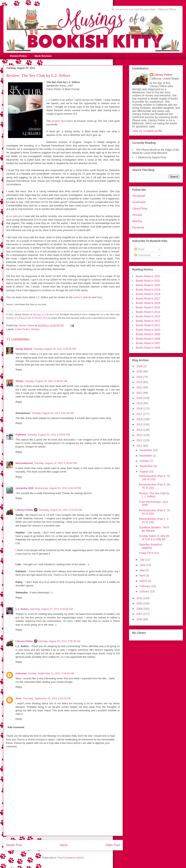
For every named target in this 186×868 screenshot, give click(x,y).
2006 (140, 619)
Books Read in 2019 (148, 290)
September (146, 466)
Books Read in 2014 (148, 312)
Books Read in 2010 (148, 330)
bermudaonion (24, 463)
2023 (140, 382)
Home (64, 845)
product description (62, 121)
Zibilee (19, 381)
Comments (143, 255)
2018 (140, 408)
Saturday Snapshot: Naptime (151, 546)
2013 (140, 435)
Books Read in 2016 (148, 303)
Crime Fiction (23, 329)
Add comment (16, 727)
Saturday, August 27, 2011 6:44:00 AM (52, 609)
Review (35, 329)
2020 (140, 398)
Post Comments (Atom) (71, 858)
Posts (139, 249)
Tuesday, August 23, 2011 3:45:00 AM (55, 349)
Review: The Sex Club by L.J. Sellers (154, 495)
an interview (16, 216)
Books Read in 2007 (148, 343)
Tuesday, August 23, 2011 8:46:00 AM (46, 381)
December (146, 450)
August (144, 472)
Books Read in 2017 (148, 299)
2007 (140, 614)
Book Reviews (43, 56)
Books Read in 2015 (148, 307)
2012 (140, 440)
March (144, 581)
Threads (137, 215)
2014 (140, 430)
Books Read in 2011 (148, 325)
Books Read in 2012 (148, 321)
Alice (19, 698)
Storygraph (139, 196)
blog (99, 297)
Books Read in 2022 (148, 276)
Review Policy (19, 56)
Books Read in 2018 (148, 294)
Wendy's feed (41, 318)
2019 (140, 403)
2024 (140, 377)
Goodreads (139, 202)
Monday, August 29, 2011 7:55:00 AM (59, 641)
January (145, 591)
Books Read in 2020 (148, 285)
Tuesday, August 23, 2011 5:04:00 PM (49, 435)
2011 (140, 446)
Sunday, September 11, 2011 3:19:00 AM (51, 673)
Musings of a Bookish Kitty (46, 314)
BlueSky (137, 221)
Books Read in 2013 (148, 316)
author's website (82, 297)
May (142, 570)
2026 (140, 366)
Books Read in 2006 (148, 348)
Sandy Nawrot (24, 349)
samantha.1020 (25, 488)
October (145, 461)
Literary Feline (24, 510)
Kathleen (21, 435)
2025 (140, 371)
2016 (140, 419)
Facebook (138, 228)
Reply (19, 370)
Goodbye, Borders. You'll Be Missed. (154, 529)
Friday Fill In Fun (149, 553)
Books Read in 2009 (148, 334)
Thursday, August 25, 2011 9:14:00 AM (60, 510)
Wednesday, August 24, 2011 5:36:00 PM (58, 488)
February (145, 586)
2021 (140, 393)
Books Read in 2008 (148, 339)
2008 (140, 609)
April (143, 575)
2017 (140, 414)
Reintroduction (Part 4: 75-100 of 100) (155, 478)
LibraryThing (140, 209)
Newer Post (14, 845)
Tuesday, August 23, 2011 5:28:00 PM (55, 463)
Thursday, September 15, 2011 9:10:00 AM (47, 698)
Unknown (21, 673)
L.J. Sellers (22, 609)
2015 (140, 424)
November (146, 456)
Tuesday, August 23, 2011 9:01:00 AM (52, 413)
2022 (140, 387)
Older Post (113, 845)
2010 (140, 598)
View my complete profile (147, 131)
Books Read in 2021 (148, 281)
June (143, 565)
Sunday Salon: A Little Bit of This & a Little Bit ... (154, 538)
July (142, 560)
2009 (140, 603)
